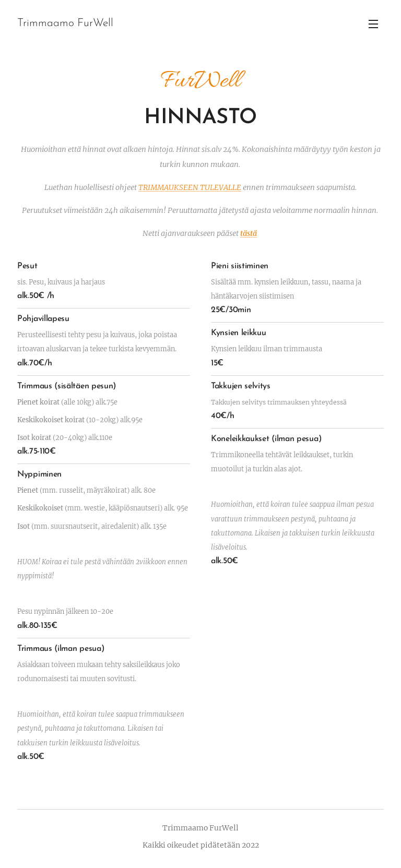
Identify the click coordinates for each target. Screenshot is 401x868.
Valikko (373, 24)
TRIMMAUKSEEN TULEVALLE (190, 187)
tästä (249, 233)
